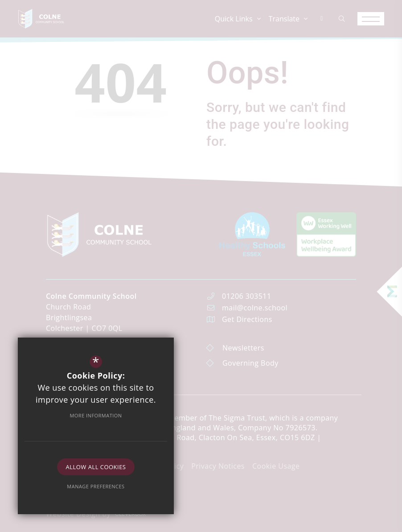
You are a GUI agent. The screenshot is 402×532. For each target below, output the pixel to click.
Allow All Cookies (96, 467)
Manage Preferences (96, 486)
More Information (96, 415)
